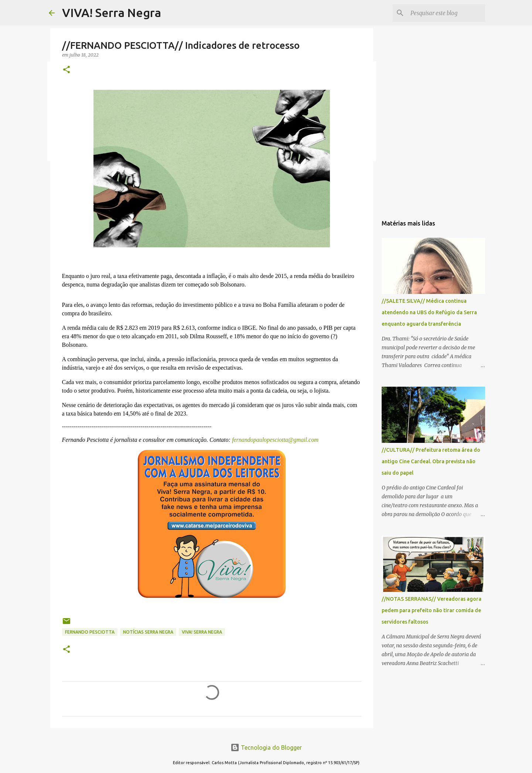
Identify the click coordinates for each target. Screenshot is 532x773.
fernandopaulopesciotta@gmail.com (274, 440)
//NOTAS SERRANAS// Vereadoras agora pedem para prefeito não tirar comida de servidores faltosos (432, 610)
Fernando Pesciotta (90, 632)
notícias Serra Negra (148, 632)
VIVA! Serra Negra (112, 13)
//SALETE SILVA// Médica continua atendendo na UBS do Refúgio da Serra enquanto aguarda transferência (429, 312)
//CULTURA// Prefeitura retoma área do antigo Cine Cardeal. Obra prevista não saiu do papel (431, 461)
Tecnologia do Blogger (266, 747)
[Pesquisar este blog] (446, 13)
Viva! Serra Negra (202, 632)
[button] (66, 70)
